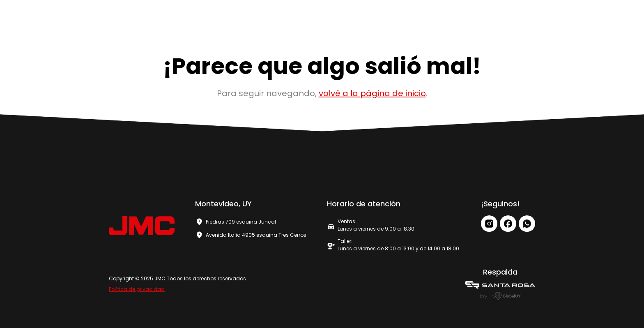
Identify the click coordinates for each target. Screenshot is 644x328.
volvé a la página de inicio (372, 93)
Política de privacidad (137, 289)
